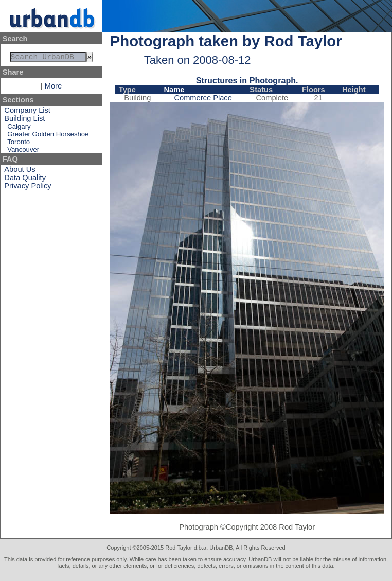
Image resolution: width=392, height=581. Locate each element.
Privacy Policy (28, 188)
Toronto (19, 144)
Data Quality (25, 180)
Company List (27, 112)
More (53, 88)
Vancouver (23, 152)
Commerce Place (203, 98)
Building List (24, 120)
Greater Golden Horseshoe (48, 136)
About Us (20, 171)
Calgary (19, 128)
